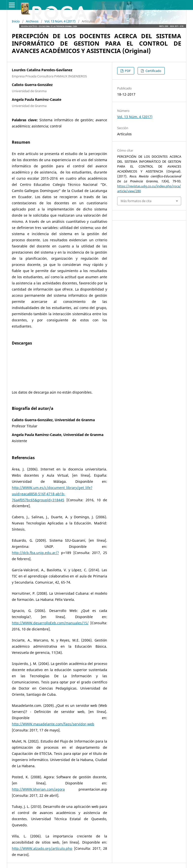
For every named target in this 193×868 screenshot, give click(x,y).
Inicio (16, 21)
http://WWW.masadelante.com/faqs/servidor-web (53, 724)
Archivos (32, 21)
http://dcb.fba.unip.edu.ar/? (35, 553)
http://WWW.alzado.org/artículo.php (42, 848)
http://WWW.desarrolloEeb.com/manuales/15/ (50, 623)
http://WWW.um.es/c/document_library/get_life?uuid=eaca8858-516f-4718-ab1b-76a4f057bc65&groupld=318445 (52, 494)
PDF (127, 71)
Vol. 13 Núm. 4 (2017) (60, 21)
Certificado (153, 71)
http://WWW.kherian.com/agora (38, 789)
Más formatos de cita (136, 201)
